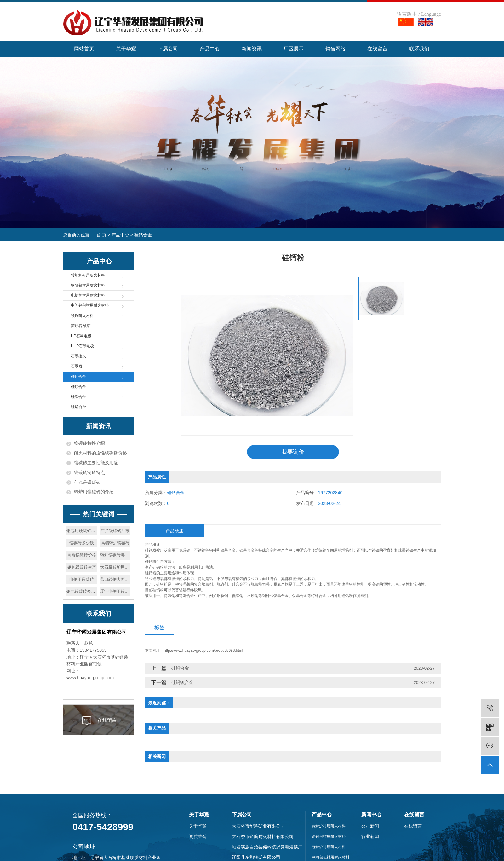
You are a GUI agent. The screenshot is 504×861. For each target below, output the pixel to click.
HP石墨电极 (81, 336)
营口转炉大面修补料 (115, 579)
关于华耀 (126, 49)
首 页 (101, 235)
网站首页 (84, 49)
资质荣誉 (198, 837)
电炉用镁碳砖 (82, 579)
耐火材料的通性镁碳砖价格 (100, 453)
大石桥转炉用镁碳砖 (115, 567)
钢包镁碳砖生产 (82, 567)
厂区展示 (294, 49)
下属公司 (168, 49)
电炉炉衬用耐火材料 (88, 295)
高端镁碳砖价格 (82, 555)
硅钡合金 (78, 387)
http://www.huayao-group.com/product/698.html (203, 651)
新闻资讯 (252, 49)
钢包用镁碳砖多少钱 (82, 531)
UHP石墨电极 (82, 346)
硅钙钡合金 (182, 683)
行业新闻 (370, 837)
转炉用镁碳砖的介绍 (94, 492)
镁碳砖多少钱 (82, 543)
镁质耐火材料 (82, 316)
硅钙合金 (143, 235)
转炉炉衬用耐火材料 (88, 275)
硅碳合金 (78, 397)
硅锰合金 (78, 407)
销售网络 (335, 49)
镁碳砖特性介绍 (89, 443)
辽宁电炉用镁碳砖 (115, 591)
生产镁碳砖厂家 (115, 531)
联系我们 (419, 49)
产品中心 (210, 49)
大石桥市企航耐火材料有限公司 (263, 837)
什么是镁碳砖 (87, 482)
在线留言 (377, 49)
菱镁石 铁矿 (81, 326)
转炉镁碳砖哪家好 (115, 555)
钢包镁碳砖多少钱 (82, 591)
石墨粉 (77, 366)
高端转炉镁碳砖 (115, 543)
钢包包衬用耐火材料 (88, 285)
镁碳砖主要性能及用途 (96, 463)
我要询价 (293, 452)
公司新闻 (370, 826)
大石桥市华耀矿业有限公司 (258, 826)
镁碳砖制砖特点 (89, 472)
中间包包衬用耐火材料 (90, 305)
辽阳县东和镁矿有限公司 (256, 858)
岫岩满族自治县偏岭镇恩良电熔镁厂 (267, 847)
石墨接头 (78, 356)
